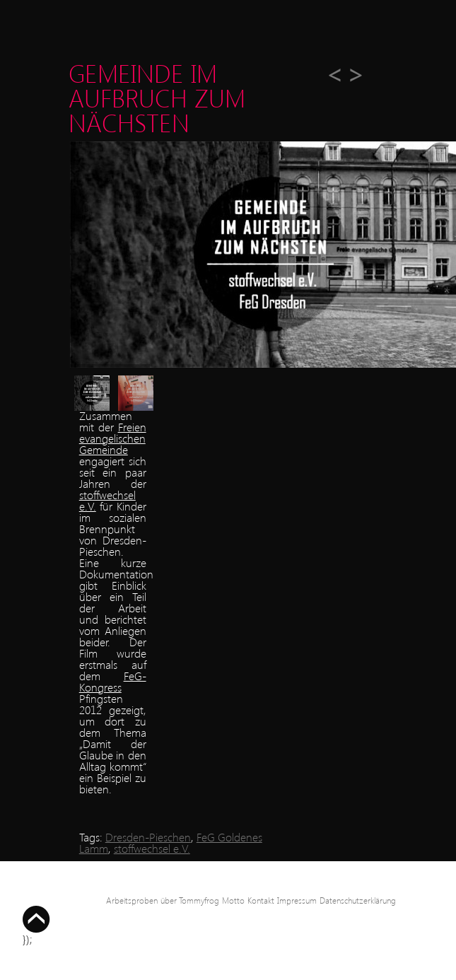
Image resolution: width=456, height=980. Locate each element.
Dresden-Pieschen (148, 837)
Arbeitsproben (132, 900)
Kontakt (261, 900)
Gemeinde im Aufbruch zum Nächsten (157, 97)
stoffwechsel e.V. (107, 500)
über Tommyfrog (190, 900)
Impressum (297, 900)
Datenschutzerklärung (358, 900)
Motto (233, 900)
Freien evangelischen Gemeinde (113, 438)
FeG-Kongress (113, 681)
